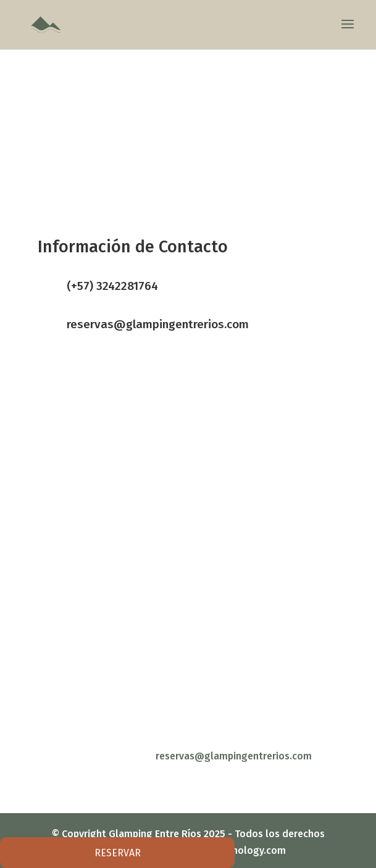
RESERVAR (118, 853)
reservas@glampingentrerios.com (158, 324)
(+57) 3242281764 (112, 286)
